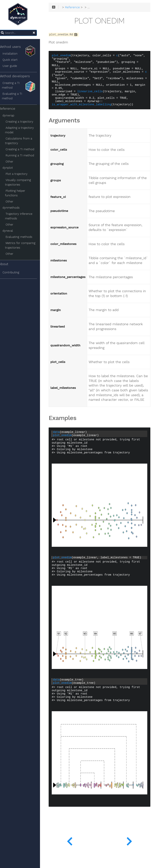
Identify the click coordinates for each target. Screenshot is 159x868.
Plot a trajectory (21, 174)
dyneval (12, 231)
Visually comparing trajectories (22, 182)
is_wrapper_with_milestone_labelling (86, 108)
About (8, 264)
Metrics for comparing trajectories (24, 245)
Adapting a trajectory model (24, 130)
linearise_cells (95, 95)
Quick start (14, 60)
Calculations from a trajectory (23, 141)
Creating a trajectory (24, 122)
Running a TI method (24, 155)
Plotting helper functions (19, 193)
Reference (11, 109)
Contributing (15, 272)
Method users (21, 48)
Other (14, 162)
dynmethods (15, 208)
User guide (14, 66)
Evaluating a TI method (16, 96)
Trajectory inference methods (23, 216)
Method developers (21, 77)
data (61, 450)
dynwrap (13, 115)
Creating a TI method (15, 85)
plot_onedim (66, 56)
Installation (14, 54)
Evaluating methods (23, 237)
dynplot (12, 168)
